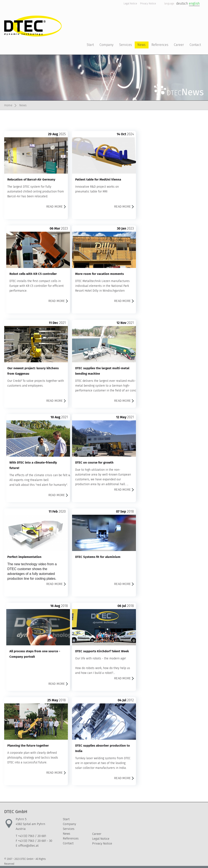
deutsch (182, 3)
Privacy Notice (148, 4)
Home (8, 105)
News (24, 105)
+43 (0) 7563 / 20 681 (32, 836)
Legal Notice (130, 4)
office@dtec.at (28, 846)
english (194, 3)
